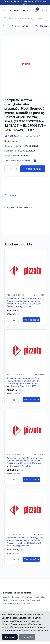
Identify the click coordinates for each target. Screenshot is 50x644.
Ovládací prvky (42, 26)
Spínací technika (20, 26)
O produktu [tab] (10, 195)
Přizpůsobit (27, 637)
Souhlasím (10, 637)
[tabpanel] (26, 64)
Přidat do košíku (33, 169)
